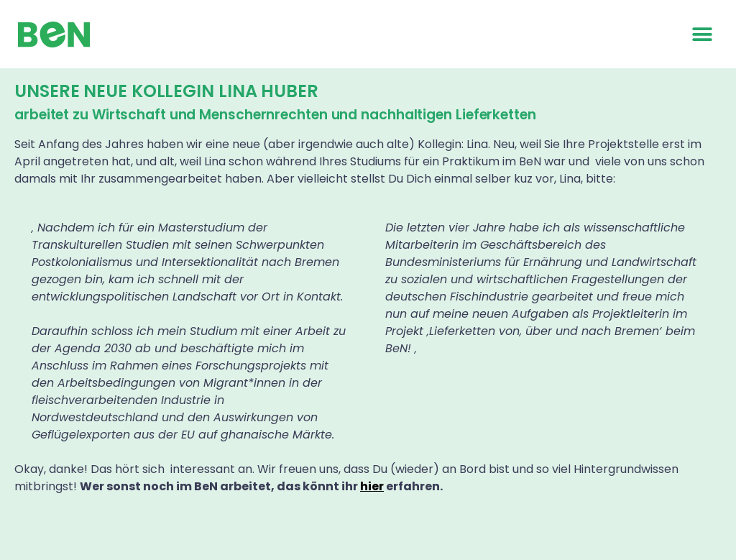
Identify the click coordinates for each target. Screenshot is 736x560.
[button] (702, 34)
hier (372, 486)
